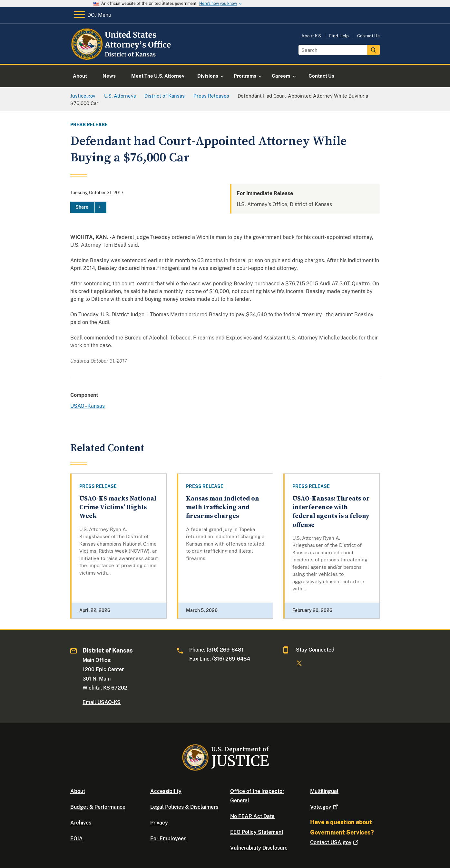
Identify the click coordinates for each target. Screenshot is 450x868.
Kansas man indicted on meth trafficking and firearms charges (223, 508)
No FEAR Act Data (252, 816)
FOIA (77, 839)
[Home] (122, 56)
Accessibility (166, 791)
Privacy (159, 823)
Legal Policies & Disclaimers (184, 807)
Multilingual (324, 791)
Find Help (339, 36)
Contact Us (368, 36)
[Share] (88, 207)
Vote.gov (325, 807)
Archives (81, 823)
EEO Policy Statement (257, 832)
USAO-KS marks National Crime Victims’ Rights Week (118, 508)
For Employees (168, 839)
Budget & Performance (98, 807)
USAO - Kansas (88, 406)
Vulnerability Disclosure (259, 848)
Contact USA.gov (335, 842)
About (78, 791)
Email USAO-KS (102, 702)
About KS (311, 36)
